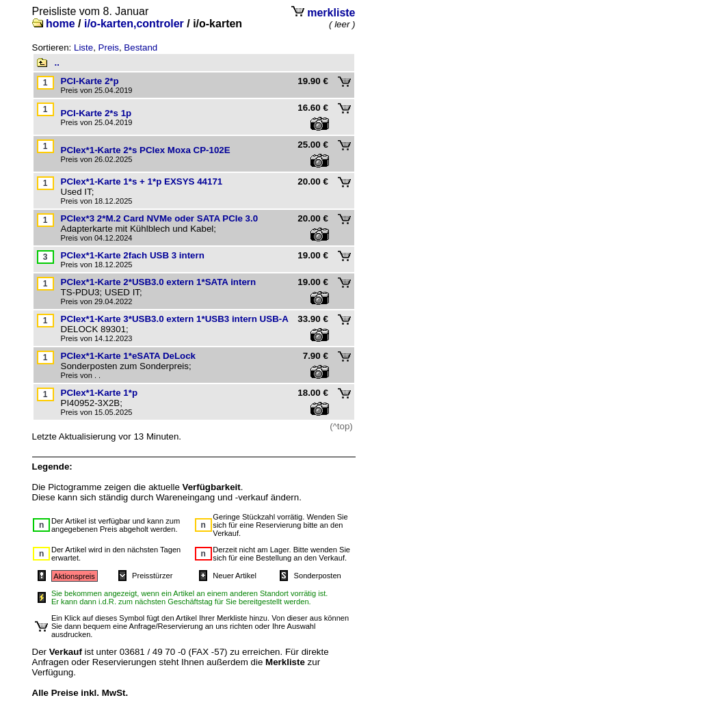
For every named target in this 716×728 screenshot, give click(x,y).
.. (57, 63)
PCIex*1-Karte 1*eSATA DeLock (129, 356)
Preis (109, 48)
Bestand (141, 48)
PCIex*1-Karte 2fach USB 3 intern (133, 255)
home (61, 24)
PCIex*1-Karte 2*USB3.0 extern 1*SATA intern (159, 282)
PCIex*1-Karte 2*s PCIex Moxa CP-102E (146, 150)
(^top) (341, 426)
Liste (83, 48)
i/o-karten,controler (134, 24)
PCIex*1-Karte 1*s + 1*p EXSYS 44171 (142, 181)
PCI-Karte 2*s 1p (96, 113)
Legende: (52, 467)
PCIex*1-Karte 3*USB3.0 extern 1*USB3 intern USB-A (175, 319)
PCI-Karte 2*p (90, 81)
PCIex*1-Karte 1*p (100, 393)
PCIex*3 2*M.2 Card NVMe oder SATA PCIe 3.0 (160, 218)
